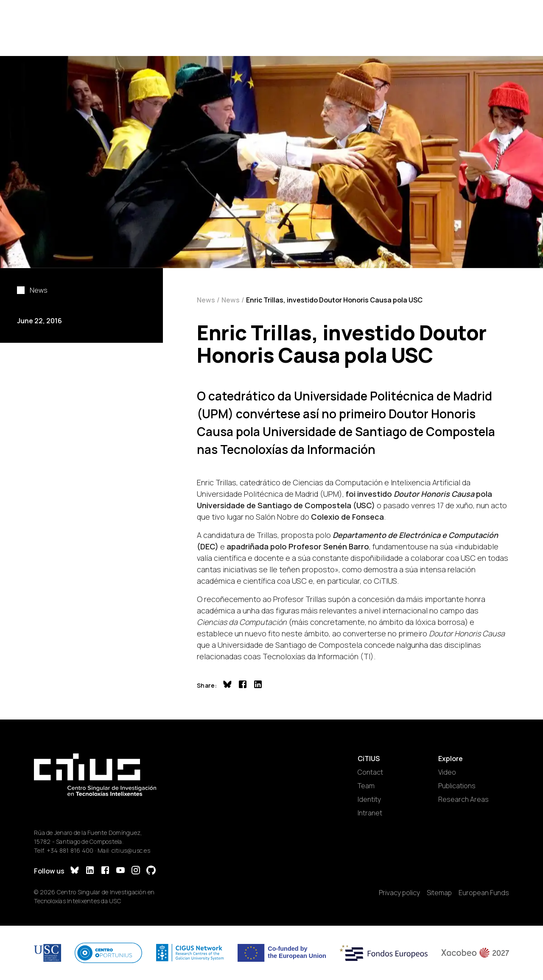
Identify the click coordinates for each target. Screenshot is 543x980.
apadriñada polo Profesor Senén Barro (298, 546)
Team (366, 786)
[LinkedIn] (90, 871)
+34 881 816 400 (70, 850)
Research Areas (463, 799)
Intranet (370, 813)
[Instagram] (136, 871)
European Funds (484, 893)
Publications (457, 786)
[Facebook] (105, 871)
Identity (369, 799)
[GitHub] (151, 871)
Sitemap (439, 893)
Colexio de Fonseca (347, 517)
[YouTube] (120, 871)
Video (447, 772)
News (206, 300)
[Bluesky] (75, 871)
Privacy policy (399, 893)
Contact (370, 772)
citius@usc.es (131, 850)
